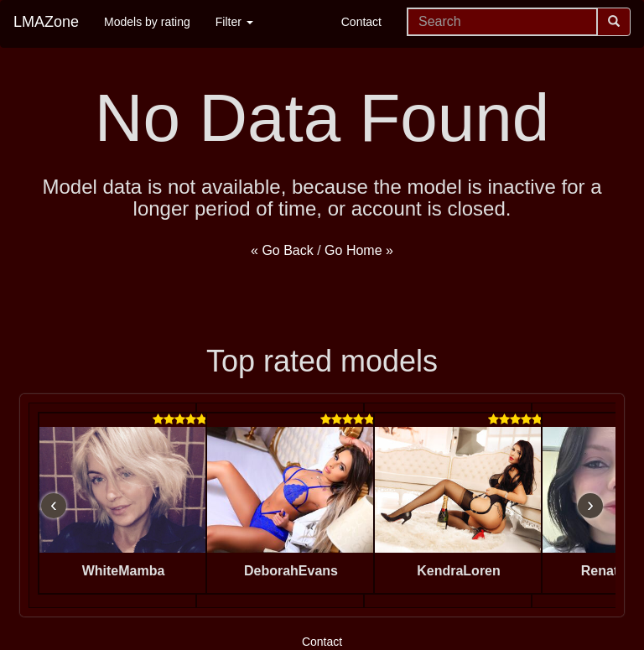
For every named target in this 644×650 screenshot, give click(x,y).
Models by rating (147, 22)
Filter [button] (234, 22)
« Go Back (282, 250)
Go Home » (359, 250)
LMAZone (46, 22)
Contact (361, 22)
